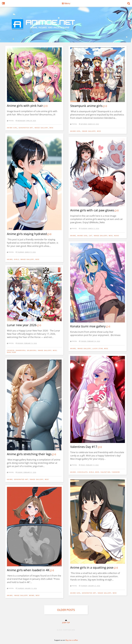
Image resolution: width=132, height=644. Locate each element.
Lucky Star (98, 348)
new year (11, 352)
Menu (66, 3)
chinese (11, 350)
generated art (26, 128)
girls (16, 259)
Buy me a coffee (72, 640)
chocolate (82, 472)
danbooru (21, 350)
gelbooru (32, 350)
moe (51, 128)
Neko (117, 236)
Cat (91, 236)
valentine (106, 472)
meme (32, 595)
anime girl (12, 128)
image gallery (41, 128)
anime (10, 259)
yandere (116, 472)
